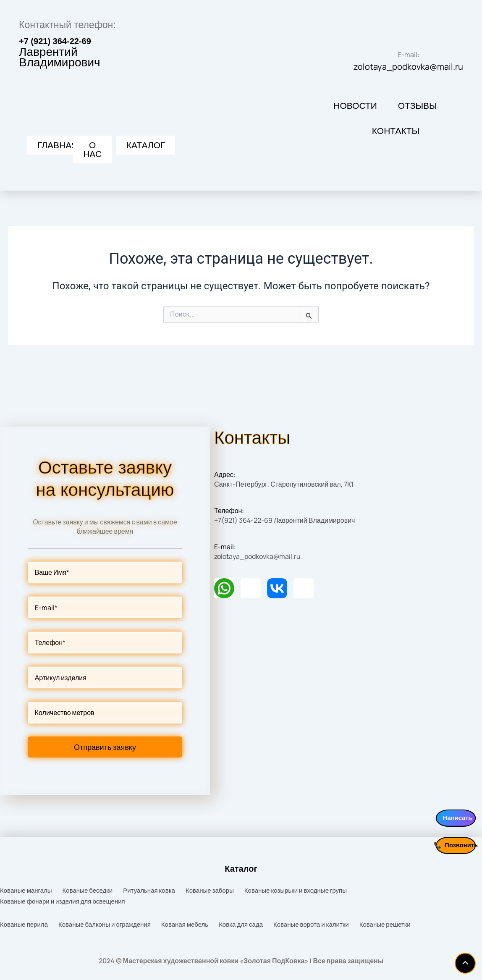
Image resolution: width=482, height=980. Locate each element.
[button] (146, 151)
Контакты (396, 138)
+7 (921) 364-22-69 (55, 47)
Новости (355, 112)
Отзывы (418, 112)
